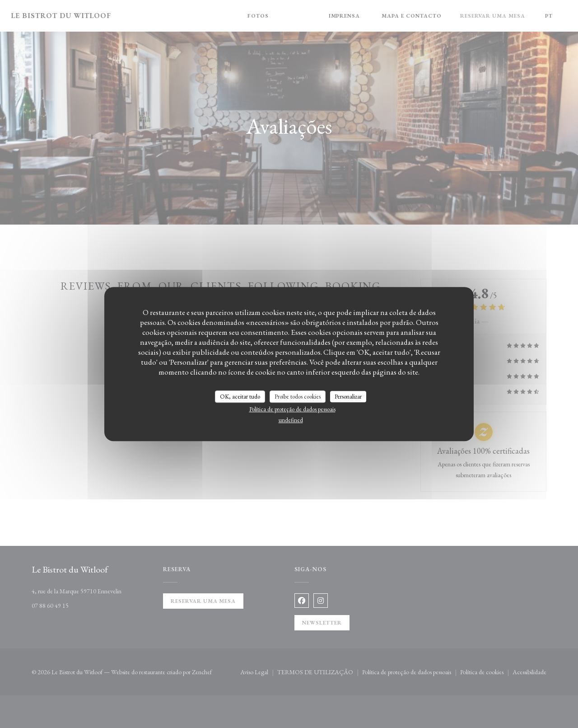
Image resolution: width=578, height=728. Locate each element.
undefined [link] (291, 420)
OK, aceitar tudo (240, 397)
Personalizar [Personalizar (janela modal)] (348, 397)
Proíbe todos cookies (298, 397)
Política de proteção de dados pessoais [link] (292, 409)
